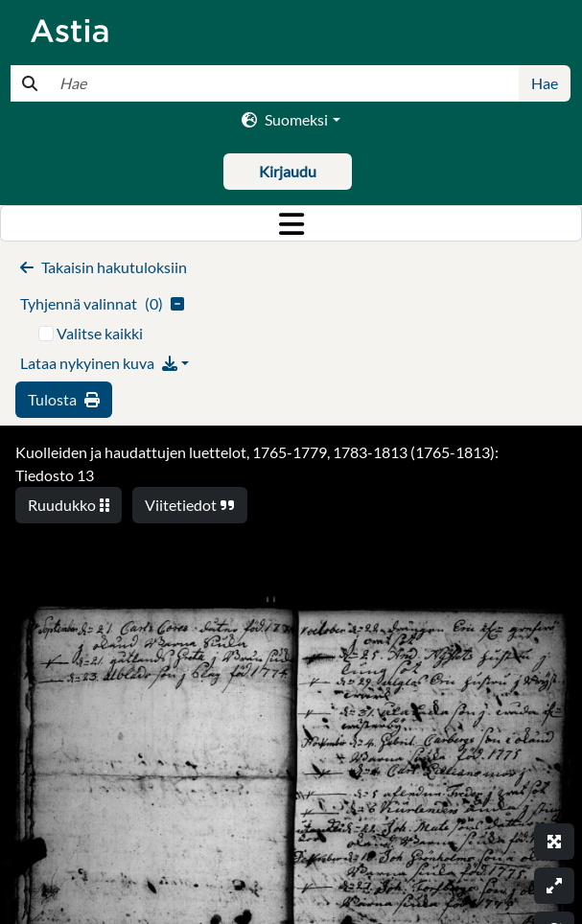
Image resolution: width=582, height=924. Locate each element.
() (102, 303)
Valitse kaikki (100, 333)
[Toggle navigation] (291, 223)
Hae (545, 83)
